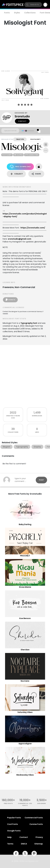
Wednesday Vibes (25, 775)
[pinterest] (34, 853)
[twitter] (25, 853)
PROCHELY (25, 556)
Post (41, 480)
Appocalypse (25, 744)
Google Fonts (14, 831)
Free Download (20, 167)
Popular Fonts (14, 818)
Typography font (29, 323)
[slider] (26, 131)
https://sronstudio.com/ (33, 228)
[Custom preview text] (10, 131)
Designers (42, 803)
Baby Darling (25, 524)
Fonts (7, 13)
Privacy (39, 837)
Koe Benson (25, 618)
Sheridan (25, 650)
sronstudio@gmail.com (20, 239)
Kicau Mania (25, 587)
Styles (17, 13)
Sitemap (39, 844)
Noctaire (25, 681)
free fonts (8, 803)
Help (9, 837)
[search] (33, 5)
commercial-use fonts (25, 804)
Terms (10, 844)
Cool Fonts (13, 824)
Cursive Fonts (36, 824)
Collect (16, 174)
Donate (10, 300)
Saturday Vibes (25, 712)
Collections (30, 13)
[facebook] (16, 853)
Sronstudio (22, 116)
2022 (13, 413)
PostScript (36, 139)
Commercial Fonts (34, 818)
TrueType (20, 139)
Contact (22, 121)
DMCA (24, 844)
